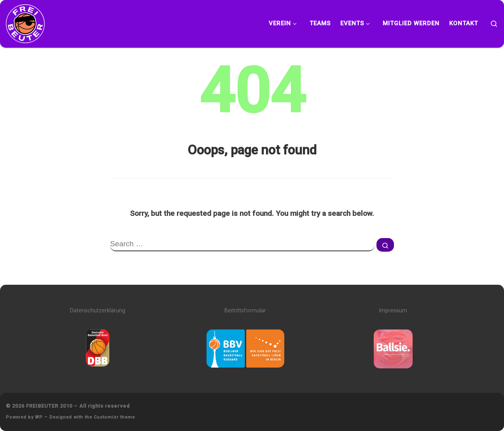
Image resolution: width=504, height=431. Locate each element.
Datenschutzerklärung (98, 311)
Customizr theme (114, 417)
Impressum (393, 311)
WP (39, 417)
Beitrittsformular (245, 311)
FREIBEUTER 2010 (49, 406)
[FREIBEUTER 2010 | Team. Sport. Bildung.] (25, 22)
